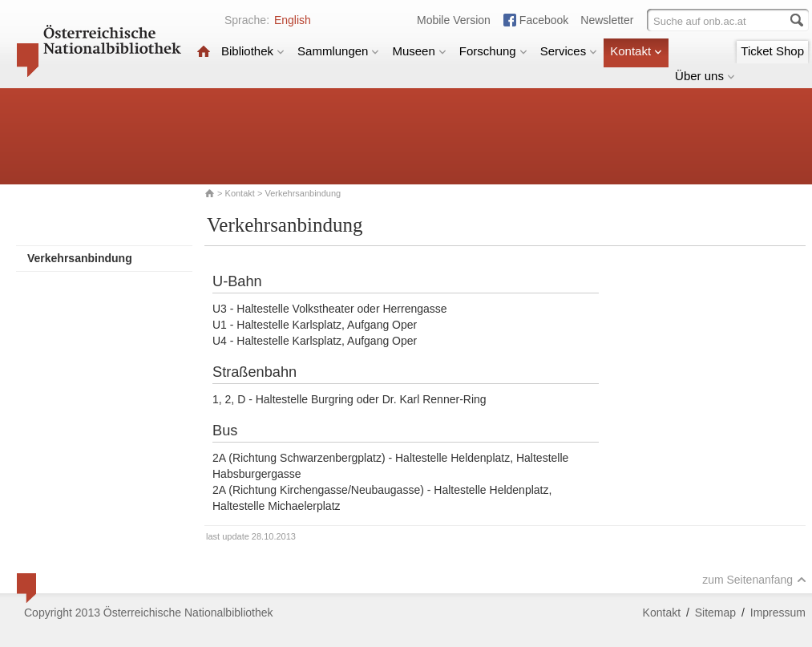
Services (569, 51)
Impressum (778, 613)
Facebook (544, 20)
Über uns (705, 76)
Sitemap (715, 613)
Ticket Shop (772, 51)
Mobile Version (454, 20)
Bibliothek (253, 51)
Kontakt (636, 51)
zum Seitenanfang (754, 580)
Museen (419, 51)
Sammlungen (338, 51)
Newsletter (607, 20)
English (293, 20)
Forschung (493, 51)
